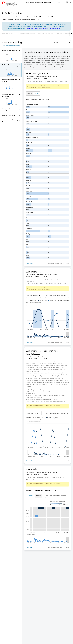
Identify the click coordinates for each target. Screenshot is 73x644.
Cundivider (30, 263)
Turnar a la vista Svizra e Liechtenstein (11, 46)
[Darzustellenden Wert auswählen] (33, 296)
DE (59, 2)
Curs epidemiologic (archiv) (26, 33)
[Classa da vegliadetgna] (34, 413)
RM (67, 2)
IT (65, 2)
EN (70, 2)
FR (62, 2)
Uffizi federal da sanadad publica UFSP (39, 2)
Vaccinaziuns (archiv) (46, 33)
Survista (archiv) (8, 33)
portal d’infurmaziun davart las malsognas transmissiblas (43, 28)
